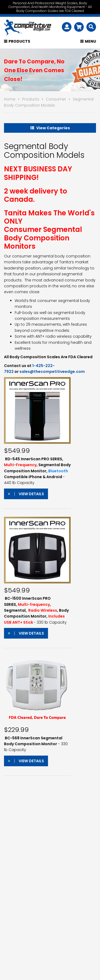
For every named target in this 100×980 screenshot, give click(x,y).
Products (19, 41)
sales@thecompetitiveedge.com (52, 372)
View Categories (50, 128)
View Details (26, 494)
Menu (90, 41)
